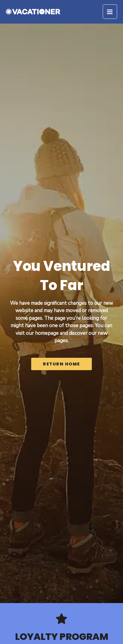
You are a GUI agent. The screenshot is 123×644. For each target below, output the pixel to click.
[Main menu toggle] (110, 12)
